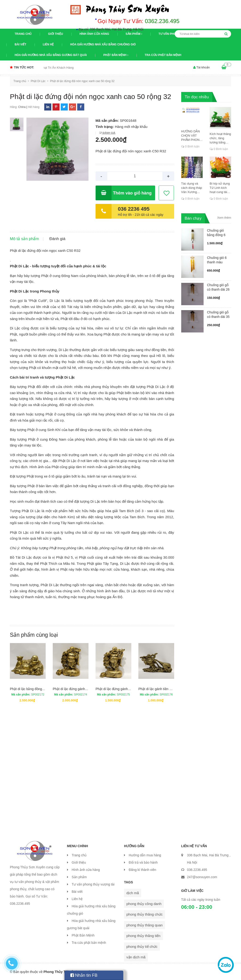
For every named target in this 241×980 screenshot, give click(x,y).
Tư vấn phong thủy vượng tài (93, 884)
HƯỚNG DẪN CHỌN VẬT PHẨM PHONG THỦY (192, 136)
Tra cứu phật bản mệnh (163, 55)
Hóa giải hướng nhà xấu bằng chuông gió (103, 44)
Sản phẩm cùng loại (34, 635)
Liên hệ (48, 44)
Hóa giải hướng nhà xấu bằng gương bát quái (51, 55)
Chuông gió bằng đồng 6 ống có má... (216, 235)
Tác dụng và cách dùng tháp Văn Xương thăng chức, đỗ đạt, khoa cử (192, 188)
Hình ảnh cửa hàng (94, 34)
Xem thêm (224, 218)
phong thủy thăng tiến (143, 936)
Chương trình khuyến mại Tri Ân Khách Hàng (50, 68)
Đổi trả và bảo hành (143, 862)
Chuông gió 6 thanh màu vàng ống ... (217, 262)
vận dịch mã (136, 957)
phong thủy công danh (144, 904)
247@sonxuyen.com (202, 877)
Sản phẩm (134, 34)
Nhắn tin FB (84, 975)
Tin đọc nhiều (197, 97)
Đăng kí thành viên (143, 870)
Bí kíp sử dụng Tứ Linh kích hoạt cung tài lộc (220, 188)
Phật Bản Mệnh (116, 55)
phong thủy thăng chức (145, 914)
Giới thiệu (55, 34)
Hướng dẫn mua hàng (145, 855)
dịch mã (133, 893)
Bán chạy (193, 218)
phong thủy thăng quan (145, 925)
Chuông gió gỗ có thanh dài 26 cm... (218, 289)
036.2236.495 (197, 870)
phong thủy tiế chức (142, 946)
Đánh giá (109, 133)
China (22, 107)
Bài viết (20, 44)
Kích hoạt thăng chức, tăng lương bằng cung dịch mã (220, 138)
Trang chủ (23, 34)
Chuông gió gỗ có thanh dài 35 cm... (218, 317)
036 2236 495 (134, 209)
